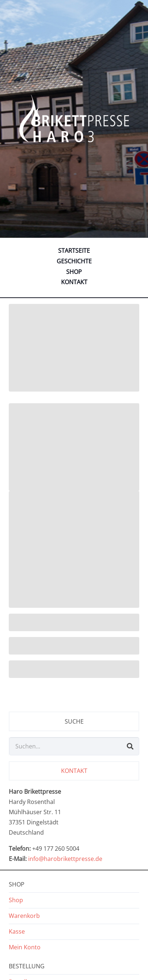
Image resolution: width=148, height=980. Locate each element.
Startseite (74, 251)
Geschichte (74, 261)
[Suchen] (130, 746)
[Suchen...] (74, 746)
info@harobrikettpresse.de (65, 859)
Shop (74, 272)
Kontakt (74, 282)
